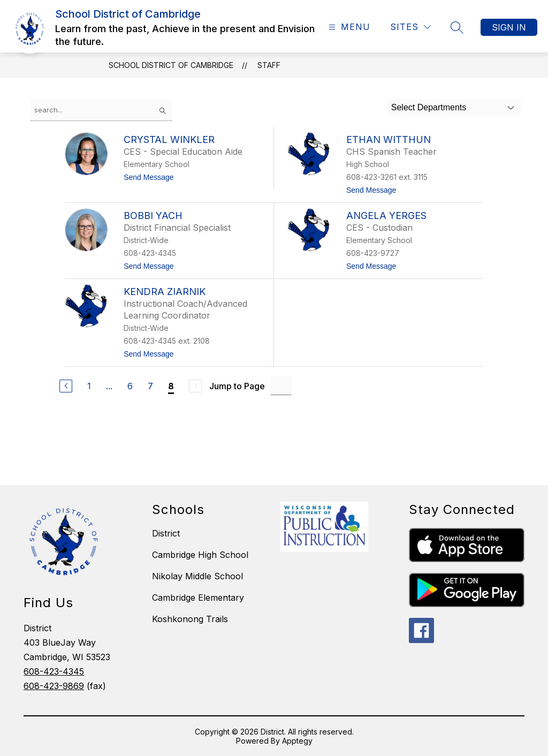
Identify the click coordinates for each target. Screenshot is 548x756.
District (166, 533)
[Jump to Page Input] (281, 386)
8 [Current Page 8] (171, 386)
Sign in (509, 27)
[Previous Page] (66, 386)
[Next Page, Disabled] (195, 386)
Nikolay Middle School (197, 576)
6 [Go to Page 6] (130, 386)
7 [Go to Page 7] (150, 386)
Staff (269, 65)
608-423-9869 (54, 686)
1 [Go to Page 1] (89, 386)
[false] (101, 110)
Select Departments (429, 107)
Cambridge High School (200, 555)
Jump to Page (237, 386)
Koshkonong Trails (190, 619)
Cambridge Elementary (198, 598)
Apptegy (297, 741)
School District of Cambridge (171, 65)
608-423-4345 (54, 671)
